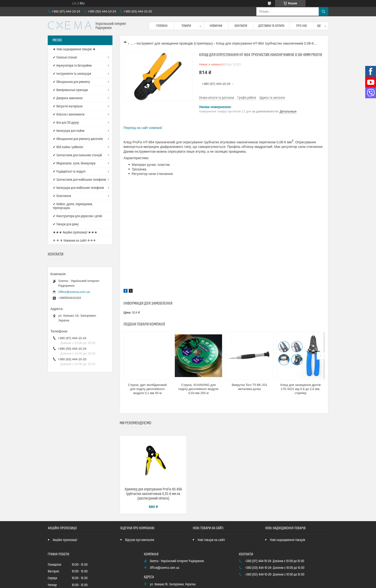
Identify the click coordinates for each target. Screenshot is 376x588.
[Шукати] (323, 12)
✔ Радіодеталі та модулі (69, 172)
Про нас (302, 26)
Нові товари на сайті (211, 540)
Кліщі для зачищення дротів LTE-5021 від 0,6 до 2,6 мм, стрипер (300, 389)
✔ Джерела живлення (68, 98)
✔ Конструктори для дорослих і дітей (77, 216)
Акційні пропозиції (65, 540)
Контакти (241, 26)
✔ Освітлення (62, 196)
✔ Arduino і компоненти (69, 115)
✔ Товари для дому (66, 224)
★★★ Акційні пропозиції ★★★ (75, 233)
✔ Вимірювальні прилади (70, 90)
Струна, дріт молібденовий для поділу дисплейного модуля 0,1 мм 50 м (147, 389)
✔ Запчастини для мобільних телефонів (79, 180)
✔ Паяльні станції (65, 58)
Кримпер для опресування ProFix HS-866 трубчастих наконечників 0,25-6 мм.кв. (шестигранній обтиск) (153, 494)
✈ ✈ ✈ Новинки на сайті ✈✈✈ (74, 241)
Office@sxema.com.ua (74, 292)
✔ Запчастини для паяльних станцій (77, 155)
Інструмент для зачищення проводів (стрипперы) (175, 43)
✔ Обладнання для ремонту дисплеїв (78, 139)
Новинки (216, 26)
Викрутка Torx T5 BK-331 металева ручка (249, 387)
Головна (162, 26)
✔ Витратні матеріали (68, 106)
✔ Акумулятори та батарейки (72, 66)
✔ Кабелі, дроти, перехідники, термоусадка (73, 206)
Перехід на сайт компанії (143, 128)
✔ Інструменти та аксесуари (72, 74)
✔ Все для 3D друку (66, 123)
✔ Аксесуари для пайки (69, 131)
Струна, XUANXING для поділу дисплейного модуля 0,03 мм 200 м (198, 389)
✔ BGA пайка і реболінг (68, 147)
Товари (186, 26)
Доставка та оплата (271, 26)
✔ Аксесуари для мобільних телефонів (78, 188)
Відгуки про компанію (140, 540)
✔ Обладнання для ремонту (71, 82)
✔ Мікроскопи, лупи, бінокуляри (74, 163)
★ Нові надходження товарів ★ (74, 49)
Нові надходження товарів (288, 540)
